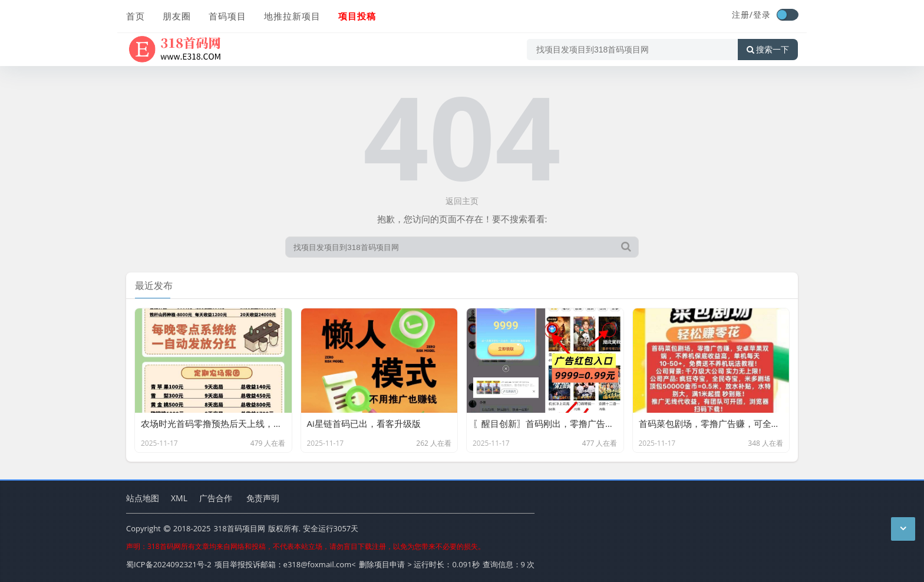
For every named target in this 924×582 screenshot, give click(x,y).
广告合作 (216, 498)
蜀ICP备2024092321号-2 (169, 564)
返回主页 (462, 201)
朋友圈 (177, 16)
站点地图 (143, 498)
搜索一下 (768, 50)
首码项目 (227, 16)
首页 (136, 16)
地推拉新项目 (292, 16)
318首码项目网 (239, 528)
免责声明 (263, 498)
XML (179, 498)
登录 (762, 14)
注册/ (742, 14)
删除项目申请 (382, 564)
